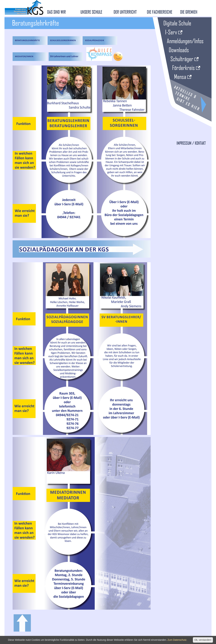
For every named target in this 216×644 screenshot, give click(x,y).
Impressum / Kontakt (191, 143)
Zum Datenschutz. (177, 640)
